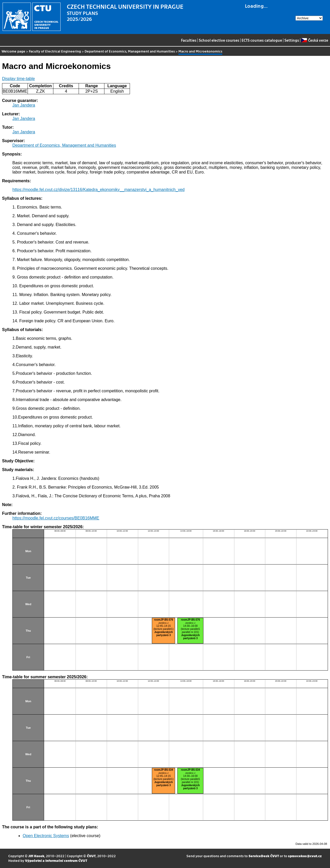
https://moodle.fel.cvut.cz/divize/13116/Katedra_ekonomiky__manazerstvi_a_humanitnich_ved (98, 190)
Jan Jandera (24, 105)
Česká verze (315, 40)
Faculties (189, 40)
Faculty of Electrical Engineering (55, 51)
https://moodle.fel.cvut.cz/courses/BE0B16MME (56, 518)
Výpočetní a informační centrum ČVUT (56, 860)
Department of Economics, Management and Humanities (130, 51)
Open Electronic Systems (46, 836)
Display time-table (18, 79)
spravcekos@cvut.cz (305, 856)
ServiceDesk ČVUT (264, 856)
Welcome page (13, 51)
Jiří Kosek (36, 856)
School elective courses (219, 40)
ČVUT (91, 856)
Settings (292, 40)
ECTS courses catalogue (262, 40)
